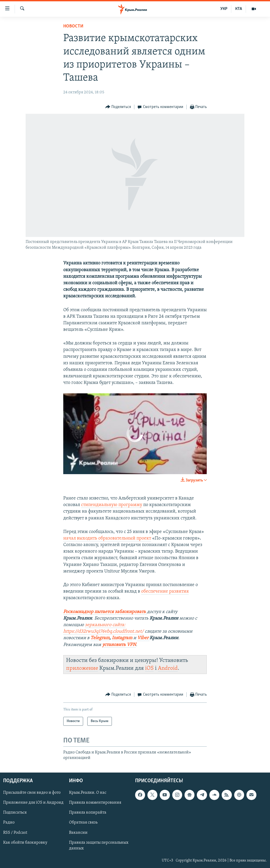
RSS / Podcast (15, 832)
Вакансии (78, 832)
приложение (82, 668)
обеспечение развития (165, 591)
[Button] (118, 107)
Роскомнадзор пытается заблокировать (105, 612)
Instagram (122, 638)
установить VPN (119, 645)
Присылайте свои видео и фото (32, 793)
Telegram (100, 638)
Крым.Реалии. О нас (88, 793)
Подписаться (15, 813)
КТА (239, 9)
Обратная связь (83, 822)
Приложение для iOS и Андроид (33, 803)
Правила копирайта (88, 813)
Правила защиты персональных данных (99, 845)
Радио (9, 822)
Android (168, 668)
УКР (224, 9)
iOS (149, 668)
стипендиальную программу (112, 505)
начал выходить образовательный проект (107, 538)
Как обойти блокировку (25, 842)
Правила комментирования (95, 803)
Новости (73, 26)
